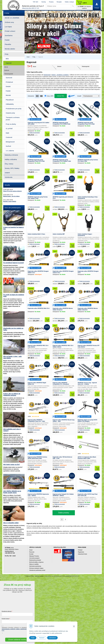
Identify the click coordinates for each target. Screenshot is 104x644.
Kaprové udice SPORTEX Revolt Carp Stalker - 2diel (64, 421)
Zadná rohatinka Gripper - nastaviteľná (85, 235)
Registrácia (81, 552)
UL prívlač (9, 128)
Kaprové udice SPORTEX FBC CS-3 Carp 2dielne (38, 346)
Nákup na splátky (34, 564)
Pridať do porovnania (34, 133)
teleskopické (47, 75)
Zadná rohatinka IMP (59, 234)
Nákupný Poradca (34, 556)
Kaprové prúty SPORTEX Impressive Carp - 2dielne (38, 495)
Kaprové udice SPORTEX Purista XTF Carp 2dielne (89, 346)
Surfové (8, 146)
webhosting (63, 576)
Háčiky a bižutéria (11, 159)
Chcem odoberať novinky (17, 640)
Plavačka (8, 44)
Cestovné (9, 137)
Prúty (7, 54)
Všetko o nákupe (69, 2)
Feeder (7, 40)
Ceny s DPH (50, 96)
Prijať (33, 638)
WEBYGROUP (75, 576)
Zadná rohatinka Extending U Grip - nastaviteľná (88, 198)
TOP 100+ (36, 2)
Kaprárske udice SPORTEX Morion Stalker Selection (88, 309)
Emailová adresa (7, 611)
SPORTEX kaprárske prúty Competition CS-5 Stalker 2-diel (62, 160)
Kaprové (9, 63)
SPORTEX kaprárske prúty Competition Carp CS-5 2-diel (36, 160)
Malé (7, 133)
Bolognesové (10, 142)
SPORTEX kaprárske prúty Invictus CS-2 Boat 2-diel (88, 160)
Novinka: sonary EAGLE (10, 201)
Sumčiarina (9, 35)
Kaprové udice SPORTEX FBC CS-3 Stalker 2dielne (63, 346)
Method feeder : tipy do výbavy (11, 196)
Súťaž (31, 550)
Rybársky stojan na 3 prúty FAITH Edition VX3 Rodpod (87, 421)
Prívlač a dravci (10, 31)
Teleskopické (9, 74)
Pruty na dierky (11, 124)
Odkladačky (10, 104)
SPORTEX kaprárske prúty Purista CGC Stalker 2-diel (38, 198)
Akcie (6, 67)
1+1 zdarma (10, 151)
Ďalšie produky (64, 513)
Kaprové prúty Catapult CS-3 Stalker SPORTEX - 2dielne (63, 495)
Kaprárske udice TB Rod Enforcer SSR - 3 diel (62, 458)
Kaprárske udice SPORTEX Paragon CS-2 (88, 272)
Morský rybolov (10, 49)
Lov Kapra (8, 27)
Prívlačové (9, 82)
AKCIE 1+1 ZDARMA (12, 18)
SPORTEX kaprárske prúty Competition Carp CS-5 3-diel (86, 123)
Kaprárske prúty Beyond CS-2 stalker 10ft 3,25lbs (38, 123)
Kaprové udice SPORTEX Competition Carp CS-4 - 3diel (36, 421)
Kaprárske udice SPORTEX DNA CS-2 (39, 308)
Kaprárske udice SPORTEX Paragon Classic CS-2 (63, 272)
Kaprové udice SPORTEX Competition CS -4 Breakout (61, 383)
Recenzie (32, 552)
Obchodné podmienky (35, 566)
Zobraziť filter (61, 96)
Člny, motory (9, 164)
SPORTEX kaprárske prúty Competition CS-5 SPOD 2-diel (61, 123)
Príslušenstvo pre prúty (14, 109)
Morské (8, 95)
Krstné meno (5, 619)
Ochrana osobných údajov (36, 568)
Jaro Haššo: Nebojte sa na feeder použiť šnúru (12, 492)
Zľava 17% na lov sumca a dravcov (12, 191)
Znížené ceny (9, 22)
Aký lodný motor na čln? (12, 465)
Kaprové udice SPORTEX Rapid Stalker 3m (37, 383)
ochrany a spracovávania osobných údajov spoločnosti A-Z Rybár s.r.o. (17, 629)
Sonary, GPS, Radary (12, 168)
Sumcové (9, 78)
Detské (8, 86)
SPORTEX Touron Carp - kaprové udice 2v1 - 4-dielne (87, 383)
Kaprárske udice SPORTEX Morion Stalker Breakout (63, 309)
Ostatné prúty (10, 113)
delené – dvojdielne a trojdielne (60, 75)
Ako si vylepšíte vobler (11, 523)
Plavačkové (10, 100)
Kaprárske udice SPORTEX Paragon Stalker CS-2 (38, 272)
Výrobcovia (9, 177)
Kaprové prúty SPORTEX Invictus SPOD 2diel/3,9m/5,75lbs (37, 458)
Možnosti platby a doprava (36, 562)
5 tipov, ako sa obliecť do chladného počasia (12, 394)
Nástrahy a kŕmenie (11, 155)
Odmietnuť (52, 638)
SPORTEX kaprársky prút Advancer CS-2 (63, 198)
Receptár (59, 2)
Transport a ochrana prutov (13, 119)
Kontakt (31, 554)
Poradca (51, 2)
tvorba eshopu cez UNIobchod (52, 576)
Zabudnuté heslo (82, 554)
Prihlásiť (80, 550)
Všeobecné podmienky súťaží (37, 570)
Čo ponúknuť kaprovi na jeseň (14, 263)
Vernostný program (34, 558)
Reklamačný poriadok (35, 560)
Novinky (44, 2)
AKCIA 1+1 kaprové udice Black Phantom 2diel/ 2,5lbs (87, 458)
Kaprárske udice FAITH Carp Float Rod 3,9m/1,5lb (88, 495)
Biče (7, 59)
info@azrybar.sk (9, 551)
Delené (7, 70)
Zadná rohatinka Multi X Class (36, 234)
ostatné (7, 173)
